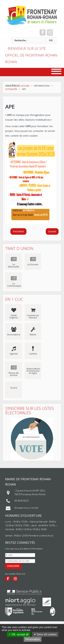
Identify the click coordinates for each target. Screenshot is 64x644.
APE (10, 107)
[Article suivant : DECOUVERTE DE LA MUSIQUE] (52, 231)
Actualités (11, 89)
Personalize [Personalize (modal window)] (33, 639)
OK (51, 40)
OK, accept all (19, 634)
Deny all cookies (45, 634)
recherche (8, 37)
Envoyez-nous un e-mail (26, 508)
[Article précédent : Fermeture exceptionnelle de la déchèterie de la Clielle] (18, 231)
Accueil (25, 86)
